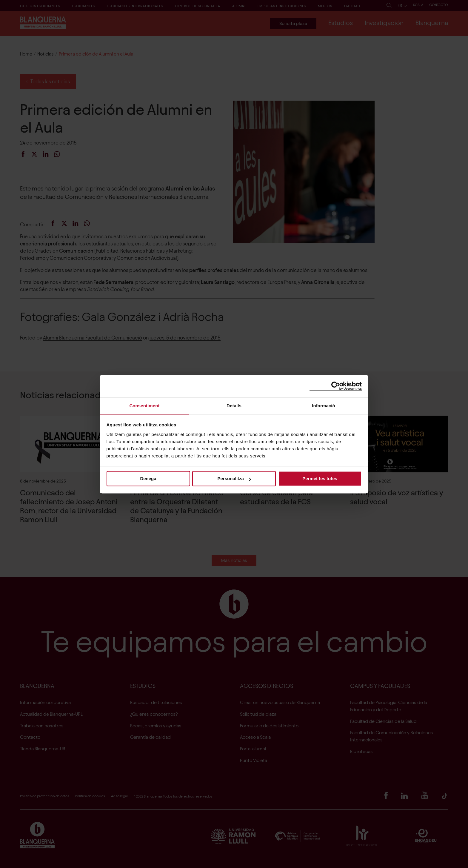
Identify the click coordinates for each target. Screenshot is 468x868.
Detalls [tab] (234, 405)
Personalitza (234, 479)
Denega (148, 479)
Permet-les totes (320, 479)
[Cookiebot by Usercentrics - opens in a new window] (336, 386)
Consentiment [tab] (144, 405)
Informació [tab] (324, 405)
